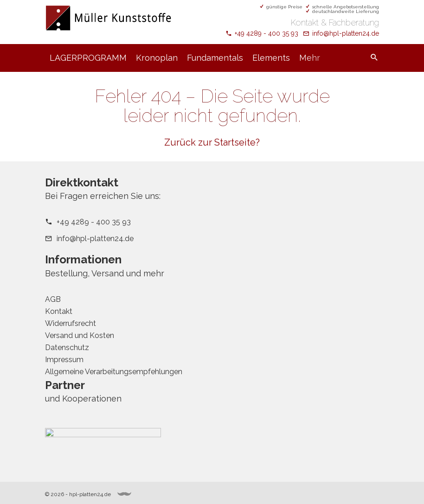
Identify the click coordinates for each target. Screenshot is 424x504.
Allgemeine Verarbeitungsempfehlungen (114, 372)
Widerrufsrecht (71, 323)
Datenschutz (67, 348)
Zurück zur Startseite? (212, 142)
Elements (271, 58)
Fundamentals (215, 58)
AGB (53, 299)
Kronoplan (157, 58)
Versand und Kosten (80, 335)
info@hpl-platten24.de (346, 33)
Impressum (64, 360)
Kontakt (59, 311)
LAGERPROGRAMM (88, 58)
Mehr (310, 58)
